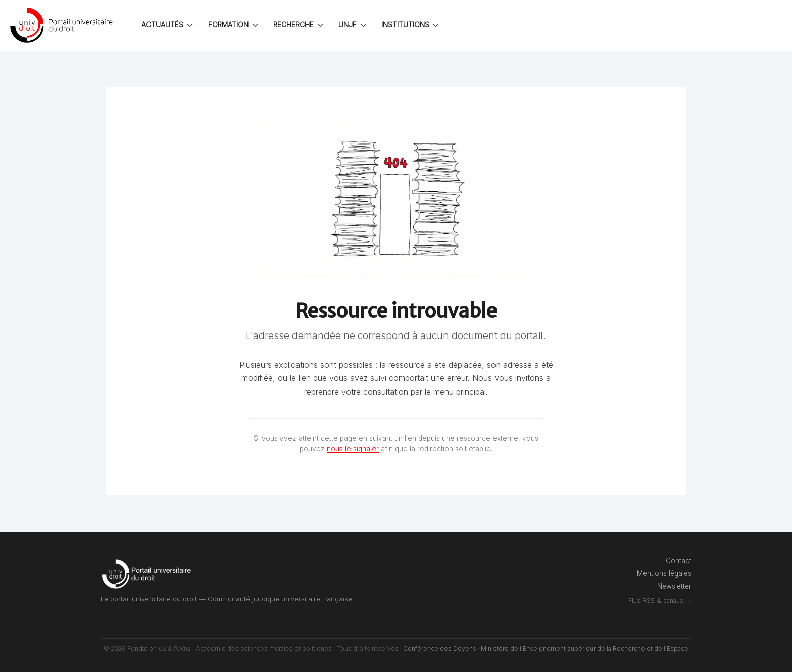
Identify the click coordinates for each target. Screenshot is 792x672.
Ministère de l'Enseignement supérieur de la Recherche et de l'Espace (585, 649)
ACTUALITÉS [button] (167, 25)
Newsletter (674, 586)
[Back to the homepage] (63, 25)
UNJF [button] (352, 25)
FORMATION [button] (233, 25)
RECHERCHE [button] (298, 25)
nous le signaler (353, 449)
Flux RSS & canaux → (660, 601)
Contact (679, 561)
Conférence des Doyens (440, 649)
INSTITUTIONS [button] (410, 25)
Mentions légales (664, 573)
